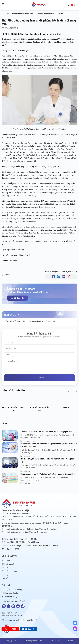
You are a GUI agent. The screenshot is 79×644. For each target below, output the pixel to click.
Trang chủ (6, 14)
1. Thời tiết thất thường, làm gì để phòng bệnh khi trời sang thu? (30, 321)
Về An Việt (6, 561)
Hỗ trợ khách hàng (9, 597)
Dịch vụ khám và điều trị (12, 590)
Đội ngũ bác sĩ (8, 564)
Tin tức (5, 568)
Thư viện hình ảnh (9, 571)
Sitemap (70, 641)
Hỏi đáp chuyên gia (10, 593)
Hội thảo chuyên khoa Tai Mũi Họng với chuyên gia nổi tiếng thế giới (47, 460)
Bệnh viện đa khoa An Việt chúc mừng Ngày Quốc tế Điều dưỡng (47, 474)
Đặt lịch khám (17, 298)
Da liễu (66, 407)
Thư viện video (8, 575)
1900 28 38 (10, 629)
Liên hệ (5, 578)
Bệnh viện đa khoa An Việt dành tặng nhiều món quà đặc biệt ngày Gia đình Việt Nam (48, 445)
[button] (69, 391)
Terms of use (54, 641)
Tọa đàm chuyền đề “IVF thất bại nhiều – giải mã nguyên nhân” (47, 432)
